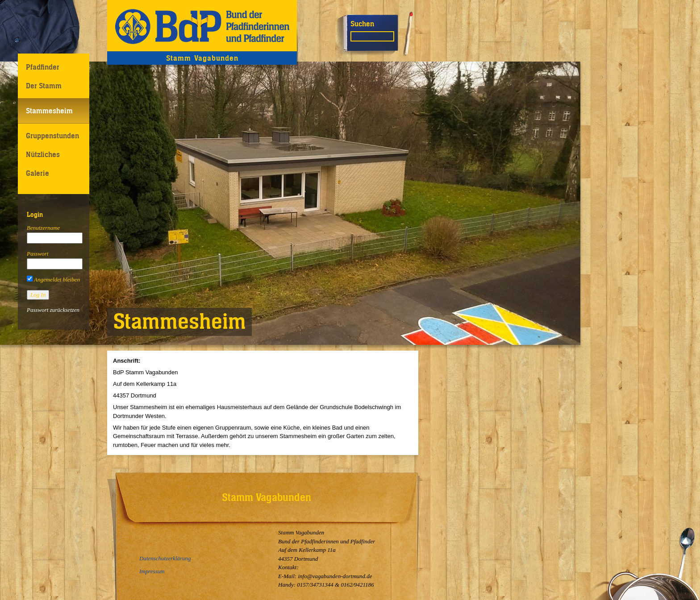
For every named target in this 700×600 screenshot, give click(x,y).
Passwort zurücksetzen (53, 310)
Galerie (37, 173)
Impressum (152, 571)
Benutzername (43, 228)
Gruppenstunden (52, 136)
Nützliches (43, 154)
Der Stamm (44, 86)
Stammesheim (49, 111)
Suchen (362, 24)
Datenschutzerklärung (165, 558)
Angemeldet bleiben (53, 279)
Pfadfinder (43, 67)
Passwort (37, 254)
